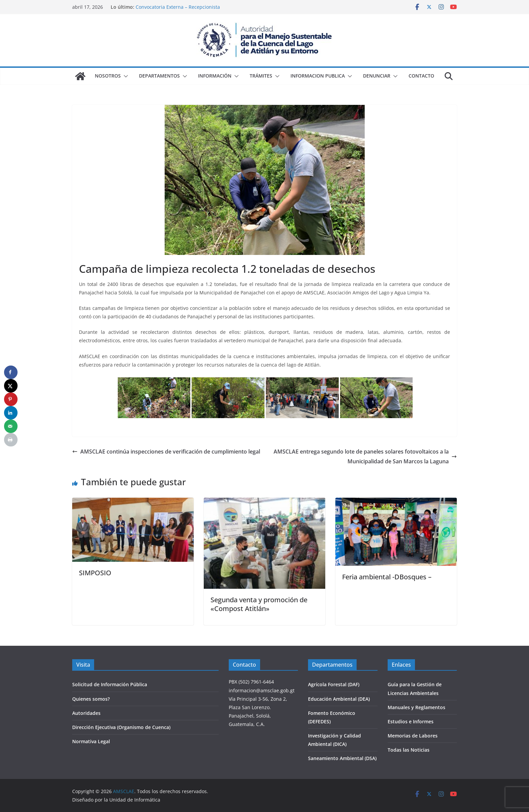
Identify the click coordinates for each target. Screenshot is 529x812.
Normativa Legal (91, 741)
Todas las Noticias (409, 750)
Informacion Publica (318, 76)
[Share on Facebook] (11, 372)
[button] (124, 76)
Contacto (421, 76)
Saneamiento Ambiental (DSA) (342, 758)
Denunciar (377, 76)
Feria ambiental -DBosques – (387, 577)
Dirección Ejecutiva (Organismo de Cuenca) (121, 727)
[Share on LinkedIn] (11, 413)
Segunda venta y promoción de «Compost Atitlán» (259, 604)
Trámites (261, 76)
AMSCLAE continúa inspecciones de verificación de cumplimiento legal (166, 452)
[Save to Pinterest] (11, 399)
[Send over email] (11, 426)
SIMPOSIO (95, 573)
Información (215, 76)
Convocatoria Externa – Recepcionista (178, 7)
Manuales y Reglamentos (416, 707)
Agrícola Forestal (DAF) (334, 684)
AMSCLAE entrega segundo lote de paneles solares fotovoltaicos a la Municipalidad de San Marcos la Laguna (365, 456)
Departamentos (159, 76)
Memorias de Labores (413, 736)
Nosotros (108, 76)
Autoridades (86, 713)
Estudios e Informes (411, 721)
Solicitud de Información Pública (110, 684)
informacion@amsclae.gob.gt (262, 690)
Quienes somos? (91, 699)
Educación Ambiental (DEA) (339, 699)
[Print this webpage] (11, 440)
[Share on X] (11, 386)
